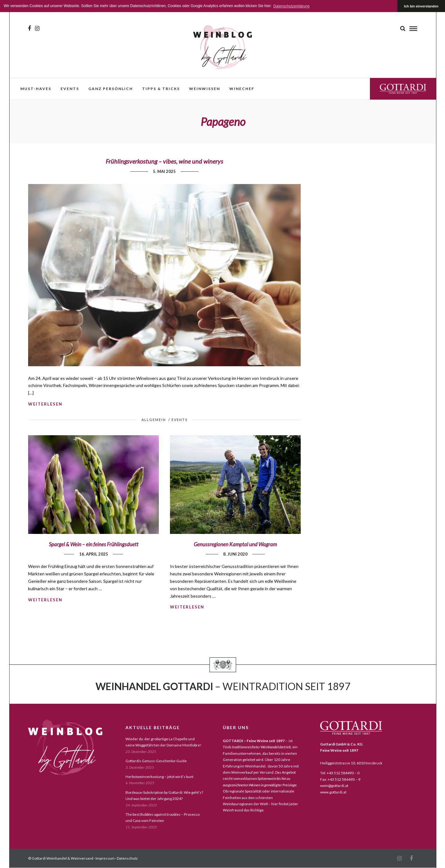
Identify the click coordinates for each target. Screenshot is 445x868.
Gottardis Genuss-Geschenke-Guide (156, 761)
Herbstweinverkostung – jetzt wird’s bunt (159, 777)
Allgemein (154, 420)
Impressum (105, 858)
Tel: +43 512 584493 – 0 (340, 773)
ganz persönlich (111, 89)
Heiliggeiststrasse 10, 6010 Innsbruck (351, 763)
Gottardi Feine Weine (403, 89)
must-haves (36, 89)
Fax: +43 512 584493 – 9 (340, 779)
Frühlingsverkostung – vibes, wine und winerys (164, 161)
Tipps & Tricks (161, 89)
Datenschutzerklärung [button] (292, 6)
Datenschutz (127, 858)
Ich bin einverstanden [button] (421, 6)
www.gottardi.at (333, 792)
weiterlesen (45, 404)
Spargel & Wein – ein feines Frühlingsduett (94, 544)
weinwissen (205, 89)
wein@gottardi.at (334, 786)
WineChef (242, 89)
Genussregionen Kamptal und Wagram (235, 544)
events (70, 89)
